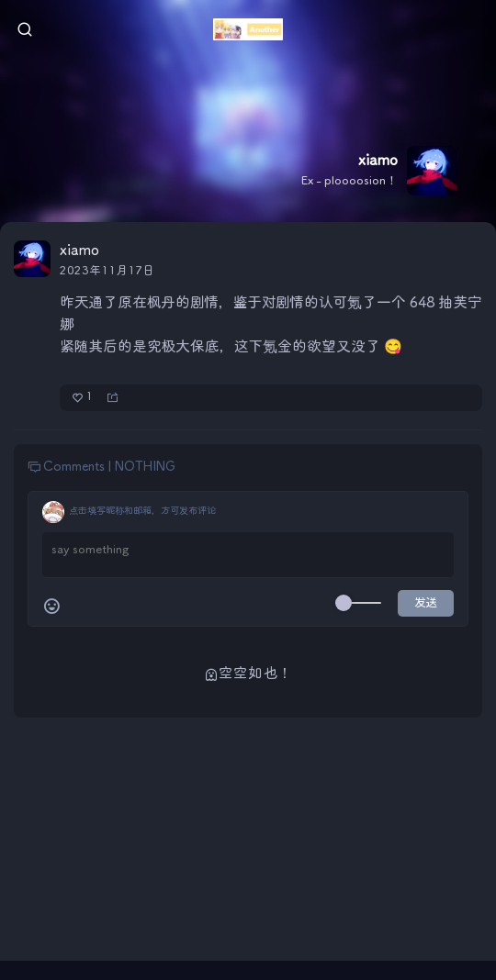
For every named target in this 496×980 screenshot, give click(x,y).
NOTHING (145, 467)
